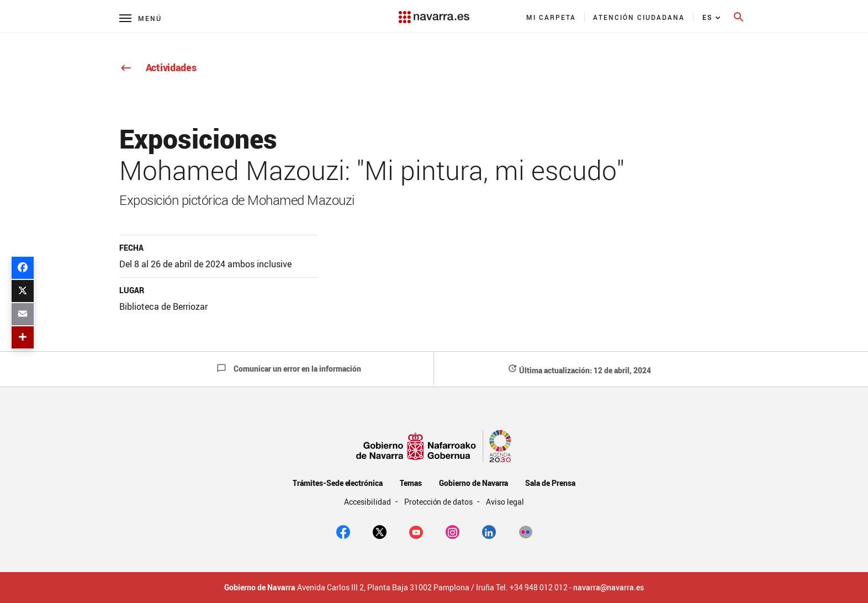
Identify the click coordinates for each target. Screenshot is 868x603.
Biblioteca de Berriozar (163, 306)
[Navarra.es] (434, 12)
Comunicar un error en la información (289, 369)
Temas (411, 483)
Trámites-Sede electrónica (338, 483)
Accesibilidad (368, 502)
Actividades (158, 67)
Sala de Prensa (550, 483)
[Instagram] (452, 531)
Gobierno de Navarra (473, 483)
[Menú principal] (141, 18)
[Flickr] (525, 531)
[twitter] (380, 531)
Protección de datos (439, 502)
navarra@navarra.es (608, 588)
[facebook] (343, 531)
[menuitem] (551, 17)
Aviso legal (505, 502)
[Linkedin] (489, 531)
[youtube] (416, 531)
